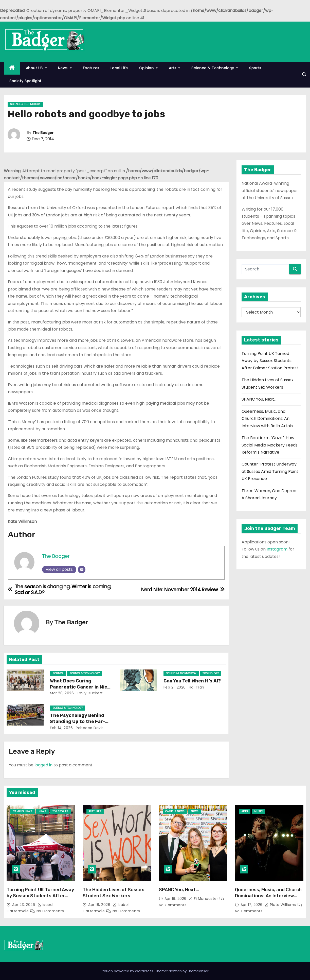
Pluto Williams (281, 905)
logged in (43, 765)
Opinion (149, 68)
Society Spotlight (25, 81)
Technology (211, 673)
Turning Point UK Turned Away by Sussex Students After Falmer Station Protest (270, 361)
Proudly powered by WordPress (127, 971)
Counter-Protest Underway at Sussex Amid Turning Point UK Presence (270, 471)
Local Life (119, 68)
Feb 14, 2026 (61, 728)
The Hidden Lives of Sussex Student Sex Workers (113, 893)
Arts (175, 68)
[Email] (82, 570)
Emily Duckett (89, 693)
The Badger (43, 133)
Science (58, 673)
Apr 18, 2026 (100, 905)
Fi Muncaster (204, 899)
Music (258, 811)
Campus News (23, 811)
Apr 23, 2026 (24, 905)
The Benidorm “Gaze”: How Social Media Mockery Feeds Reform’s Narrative (270, 445)
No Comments (50, 911)
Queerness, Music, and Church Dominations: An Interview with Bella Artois (267, 419)
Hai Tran (196, 687)
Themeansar (198, 971)
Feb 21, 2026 (175, 687)
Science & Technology (215, 68)
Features (91, 68)
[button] (304, 74)
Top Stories (60, 811)
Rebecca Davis (89, 728)
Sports (255, 68)
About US (36, 68)
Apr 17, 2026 (252, 905)
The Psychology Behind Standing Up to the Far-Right (78, 721)
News (65, 68)
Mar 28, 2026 (62, 693)
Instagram (277, 549)
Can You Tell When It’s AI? (193, 681)
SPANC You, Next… (259, 399)
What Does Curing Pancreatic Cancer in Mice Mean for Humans (80, 687)
